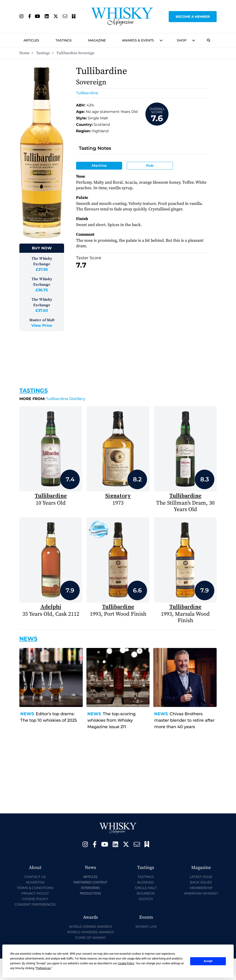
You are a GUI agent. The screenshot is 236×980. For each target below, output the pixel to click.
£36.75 (42, 290)
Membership (201, 888)
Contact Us (35, 877)
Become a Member (193, 17)
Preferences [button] (43, 968)
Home (24, 53)
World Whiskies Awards (90, 932)
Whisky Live (146, 927)
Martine (99, 166)
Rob (150, 166)
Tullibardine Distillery (52, 399)
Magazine (97, 40)
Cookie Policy (35, 899)
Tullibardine (87, 93)
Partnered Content (90, 882)
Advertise (35, 882)
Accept (208, 961)
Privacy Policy (35, 893)
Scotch (146, 899)
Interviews (90, 888)
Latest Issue (201, 877)
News (27, 714)
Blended (146, 882)
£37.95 (42, 269)
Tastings (64, 40)
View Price (42, 325)
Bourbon (146, 893)
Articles (31, 40)
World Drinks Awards (90, 927)
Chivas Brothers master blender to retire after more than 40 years (184, 720)
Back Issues (201, 882)
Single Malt (146, 888)
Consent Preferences (35, 904)
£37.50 (42, 310)
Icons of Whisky (90, 938)
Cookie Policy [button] (126, 963)
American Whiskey (201, 893)
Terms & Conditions (35, 888)
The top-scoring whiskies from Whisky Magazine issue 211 (111, 720)
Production (90, 893)
